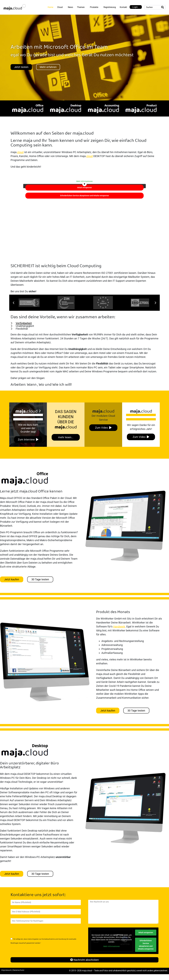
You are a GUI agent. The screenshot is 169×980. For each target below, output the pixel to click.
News (70, 7)
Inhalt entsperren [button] (84, 188)
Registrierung (110, 7)
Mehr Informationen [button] (84, 181)
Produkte (94, 7)
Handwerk (119, 627)
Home (50, 7)
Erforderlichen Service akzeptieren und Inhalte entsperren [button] (85, 196)
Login (135, 7)
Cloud (60, 7)
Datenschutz (18, 970)
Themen (81, 7)
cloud (20, 152)
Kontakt (123, 7)
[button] (14, 303)
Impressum (6, 970)
